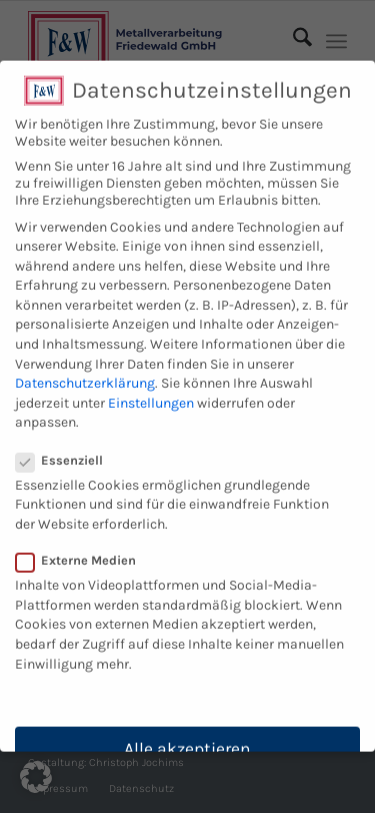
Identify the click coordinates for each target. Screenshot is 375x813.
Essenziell (67, 448)
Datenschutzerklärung (85, 372)
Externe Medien (84, 549)
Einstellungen (151, 391)
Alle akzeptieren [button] (187, 738)
